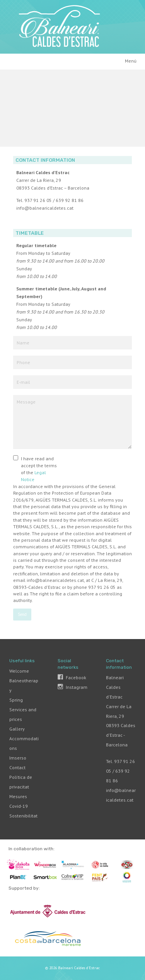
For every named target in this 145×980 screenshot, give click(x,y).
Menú (131, 61)
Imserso (18, 758)
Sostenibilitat (23, 816)
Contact (17, 767)
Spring (16, 700)
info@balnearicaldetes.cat (45, 208)
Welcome (19, 671)
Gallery (17, 729)
